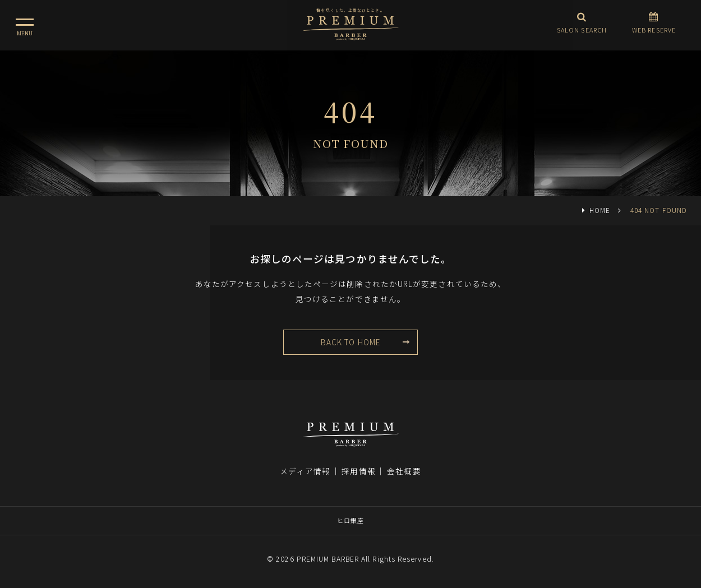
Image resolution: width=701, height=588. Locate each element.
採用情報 (358, 471)
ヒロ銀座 (350, 520)
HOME (600, 210)
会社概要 (404, 471)
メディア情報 (305, 471)
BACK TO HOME (350, 342)
